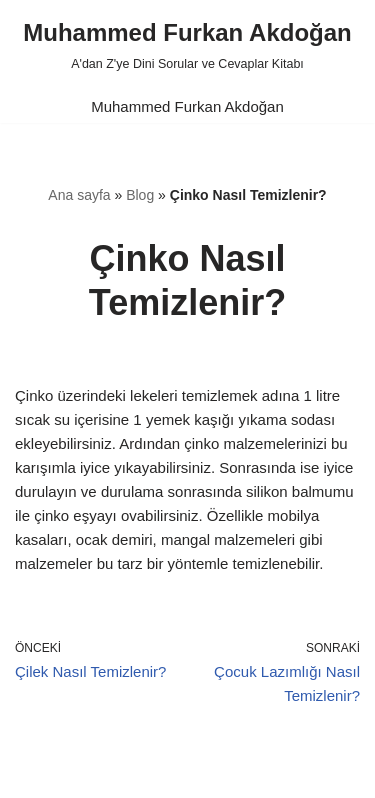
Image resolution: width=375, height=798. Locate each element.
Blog (140, 195)
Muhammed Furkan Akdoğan (187, 106)
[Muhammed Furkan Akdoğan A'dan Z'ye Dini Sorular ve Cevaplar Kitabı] (187, 45)
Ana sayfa (79, 195)
